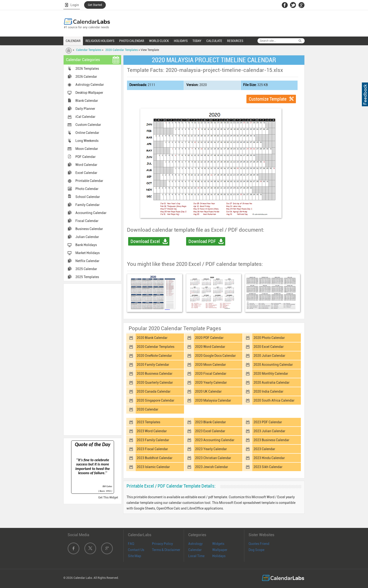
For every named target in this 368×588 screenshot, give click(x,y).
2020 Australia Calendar (272, 382)
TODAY (197, 41)
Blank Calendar (87, 101)
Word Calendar (86, 165)
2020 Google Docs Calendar (215, 356)
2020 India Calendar (268, 391)
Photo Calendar (87, 189)
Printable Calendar (89, 181)
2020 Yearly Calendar (211, 382)
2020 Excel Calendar (269, 347)
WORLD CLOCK (159, 41)
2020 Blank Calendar (152, 338)
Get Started (95, 5)
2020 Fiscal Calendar (211, 374)
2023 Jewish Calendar (212, 467)
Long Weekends (87, 141)
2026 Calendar (86, 77)
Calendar (195, 550)
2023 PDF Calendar (268, 422)
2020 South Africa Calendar (274, 400)
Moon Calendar (87, 149)
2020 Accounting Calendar (273, 365)
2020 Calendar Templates (122, 50)
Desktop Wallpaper (89, 93)
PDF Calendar (86, 157)
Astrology (195, 544)
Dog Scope (256, 550)
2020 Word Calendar (210, 347)
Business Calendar (89, 229)
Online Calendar (87, 133)
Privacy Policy (162, 544)
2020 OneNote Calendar (154, 356)
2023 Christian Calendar (213, 458)
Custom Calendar (88, 125)
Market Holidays (88, 253)
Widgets (218, 544)
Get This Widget (108, 498)
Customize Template (268, 99)
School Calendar (88, 197)
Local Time (196, 556)
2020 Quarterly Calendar (155, 382)
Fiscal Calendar (87, 221)
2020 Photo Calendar (269, 338)
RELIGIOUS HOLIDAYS (100, 41)
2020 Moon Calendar (211, 365)
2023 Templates (148, 422)
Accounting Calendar (91, 213)
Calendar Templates (89, 50)
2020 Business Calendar (155, 374)
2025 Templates (87, 277)
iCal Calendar (85, 117)
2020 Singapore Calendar (155, 400)
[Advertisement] (93, 359)
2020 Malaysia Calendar (213, 400)
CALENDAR (73, 41)
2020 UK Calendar (208, 391)
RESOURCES (235, 41)
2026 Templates (87, 69)
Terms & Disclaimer (166, 550)
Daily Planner (85, 109)
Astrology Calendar (90, 85)
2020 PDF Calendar (209, 338)
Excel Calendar (86, 173)
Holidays (219, 556)
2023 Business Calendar (271, 440)
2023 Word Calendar (152, 431)
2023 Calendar (264, 449)
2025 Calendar (86, 269)
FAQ (131, 544)
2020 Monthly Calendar (271, 374)
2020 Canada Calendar (154, 391)
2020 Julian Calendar (269, 356)
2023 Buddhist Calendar (155, 458)
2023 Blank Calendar (211, 422)
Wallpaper (220, 550)
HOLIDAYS (181, 41)
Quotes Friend (259, 544)
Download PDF (202, 241)
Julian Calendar (87, 237)
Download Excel (145, 241)
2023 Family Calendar (153, 440)
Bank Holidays (86, 245)
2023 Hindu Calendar (269, 458)
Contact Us (136, 550)
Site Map (135, 556)
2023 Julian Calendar (269, 431)
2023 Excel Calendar (210, 431)
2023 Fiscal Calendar (152, 449)
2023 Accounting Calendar (215, 440)
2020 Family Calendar (153, 365)
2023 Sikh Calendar (268, 467)
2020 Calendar (147, 409)
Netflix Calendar (87, 261)
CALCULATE (214, 41)
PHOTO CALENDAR (132, 41)
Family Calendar (88, 205)
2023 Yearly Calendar (211, 449)
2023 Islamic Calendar (153, 467)
